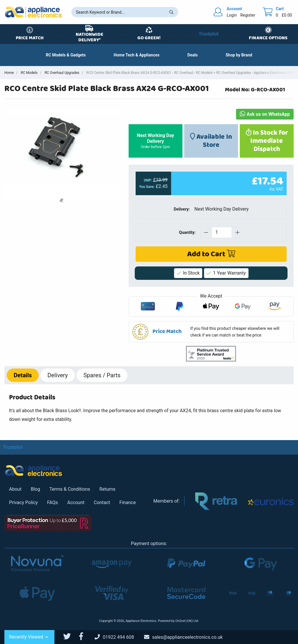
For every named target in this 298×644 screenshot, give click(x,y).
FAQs (53, 502)
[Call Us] (119, 637)
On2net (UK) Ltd (187, 621)
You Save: (147, 187)
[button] (193, 55)
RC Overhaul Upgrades (62, 73)
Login (232, 15)
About (15, 489)
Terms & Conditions (70, 489)
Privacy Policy (23, 502)
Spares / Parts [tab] (102, 375)
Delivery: (182, 209)
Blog (36, 489)
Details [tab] (23, 375)
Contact (102, 502)
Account (76, 502)
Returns (108, 489)
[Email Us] (188, 637)
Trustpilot (209, 34)
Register (248, 15)
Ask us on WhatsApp (265, 114)
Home (9, 73)
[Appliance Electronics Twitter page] (71, 636)
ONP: (148, 180)
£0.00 (287, 15)
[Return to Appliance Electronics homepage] (33, 12)
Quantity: (187, 232)
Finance (127, 502)
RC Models (29, 73)
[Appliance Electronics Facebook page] (85, 636)
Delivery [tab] (58, 375)
